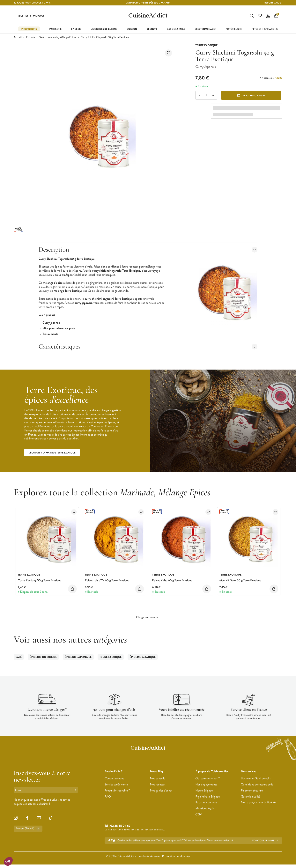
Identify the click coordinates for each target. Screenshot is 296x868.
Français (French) (28, 829)
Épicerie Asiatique (143, 658)
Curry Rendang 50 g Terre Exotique (40, 581)
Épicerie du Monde (43, 658)
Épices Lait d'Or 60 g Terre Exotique (107, 581)
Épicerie (30, 38)
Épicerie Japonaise (78, 658)
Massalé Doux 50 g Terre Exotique (240, 581)
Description (148, 250)
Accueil (18, 38)
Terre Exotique (111, 658)
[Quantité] (206, 96)
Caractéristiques (148, 347)
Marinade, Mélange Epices (62, 38)
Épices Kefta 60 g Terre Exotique (172, 581)
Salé (42, 38)
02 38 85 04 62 (120, 826)
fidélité (279, 78)
